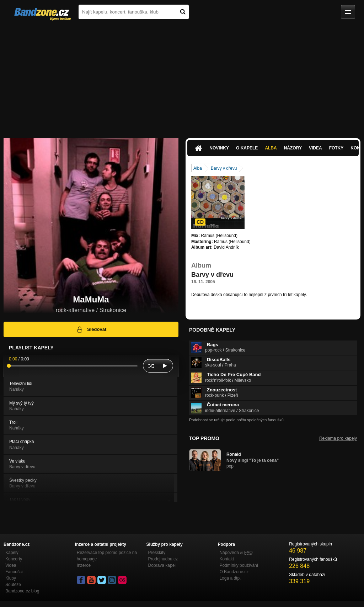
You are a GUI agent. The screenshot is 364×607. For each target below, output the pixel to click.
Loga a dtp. (230, 578)
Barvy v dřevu (224, 168)
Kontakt (227, 559)
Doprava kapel (162, 565)
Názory (293, 148)
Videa (315, 148)
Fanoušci (14, 572)
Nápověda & (236, 553)
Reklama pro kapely (338, 438)
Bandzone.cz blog (22, 591)
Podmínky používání (239, 565)
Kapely (12, 553)
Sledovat (91, 329)
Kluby (11, 578)
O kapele (247, 148)
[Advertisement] (182, 78)
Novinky (219, 148)
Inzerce (84, 565)
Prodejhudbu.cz (163, 559)
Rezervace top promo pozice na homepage (107, 556)
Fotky (336, 148)
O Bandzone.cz (234, 572)
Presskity (157, 553)
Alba (271, 148)
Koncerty (14, 559)
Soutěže (13, 585)
